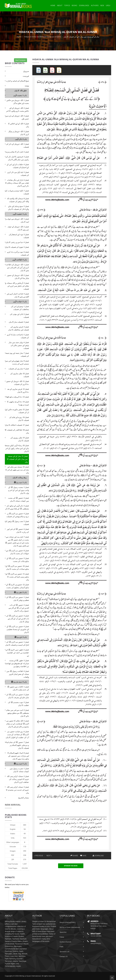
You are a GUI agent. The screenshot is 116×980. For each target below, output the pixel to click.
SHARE (74, 856)
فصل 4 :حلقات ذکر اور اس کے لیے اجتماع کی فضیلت (18, 166)
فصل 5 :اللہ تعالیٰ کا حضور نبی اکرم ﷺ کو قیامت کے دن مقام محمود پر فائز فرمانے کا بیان (17, 724)
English (13, 829)
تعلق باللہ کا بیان (21, 91)
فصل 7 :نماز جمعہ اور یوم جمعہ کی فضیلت (17, 355)
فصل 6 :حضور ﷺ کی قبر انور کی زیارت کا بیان (18, 531)
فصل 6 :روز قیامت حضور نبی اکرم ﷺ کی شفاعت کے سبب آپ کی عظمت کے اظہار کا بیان (17, 734)
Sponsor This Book (71, 866)
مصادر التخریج (24, 798)
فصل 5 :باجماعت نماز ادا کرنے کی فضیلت (18, 336)
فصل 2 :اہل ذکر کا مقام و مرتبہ (17, 152)
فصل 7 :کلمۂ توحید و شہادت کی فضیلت (17, 192)
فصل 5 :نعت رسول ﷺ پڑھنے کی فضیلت (17, 523)
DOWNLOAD (98, 856)
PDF (13, 855)
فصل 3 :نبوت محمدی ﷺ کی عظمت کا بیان (18, 704)
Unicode (13, 847)
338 (25, 855)
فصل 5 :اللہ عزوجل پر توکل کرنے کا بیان (19, 133)
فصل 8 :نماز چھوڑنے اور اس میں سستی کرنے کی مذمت (17, 362)
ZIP (13, 860)
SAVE (83, 856)
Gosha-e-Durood (65, 942)
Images (13, 851)
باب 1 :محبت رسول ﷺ (20, 482)
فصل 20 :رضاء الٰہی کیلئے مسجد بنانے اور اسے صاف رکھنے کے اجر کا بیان (17, 448)
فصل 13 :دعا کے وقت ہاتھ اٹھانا (17, 397)
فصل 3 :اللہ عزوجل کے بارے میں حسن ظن (17, 117)
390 (25, 851)
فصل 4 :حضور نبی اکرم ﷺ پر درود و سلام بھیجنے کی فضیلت (18, 515)
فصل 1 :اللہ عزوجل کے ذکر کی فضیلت (17, 146)
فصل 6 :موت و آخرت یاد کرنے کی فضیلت (18, 253)
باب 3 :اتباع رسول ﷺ (21, 637)
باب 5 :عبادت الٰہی (20, 302)
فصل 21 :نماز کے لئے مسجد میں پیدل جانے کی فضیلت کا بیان (17, 459)
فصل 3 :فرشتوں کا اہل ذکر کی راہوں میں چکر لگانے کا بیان (17, 158)
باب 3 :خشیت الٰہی (20, 214)
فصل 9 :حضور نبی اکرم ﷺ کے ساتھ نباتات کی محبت (18, 560)
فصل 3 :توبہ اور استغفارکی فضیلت (19, 236)
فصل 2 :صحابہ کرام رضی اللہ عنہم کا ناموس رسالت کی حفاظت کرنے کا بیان (18, 779)
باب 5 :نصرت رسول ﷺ (20, 764)
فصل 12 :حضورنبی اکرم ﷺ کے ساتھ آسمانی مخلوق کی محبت (18, 586)
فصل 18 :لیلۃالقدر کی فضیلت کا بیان (17, 431)
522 (25, 838)
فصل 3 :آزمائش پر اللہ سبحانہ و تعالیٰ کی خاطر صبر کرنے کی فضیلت (17, 286)
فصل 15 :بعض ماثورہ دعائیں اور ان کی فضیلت (17, 411)
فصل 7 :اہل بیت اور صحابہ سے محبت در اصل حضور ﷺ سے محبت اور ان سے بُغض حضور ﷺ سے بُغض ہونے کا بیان (17, 541)
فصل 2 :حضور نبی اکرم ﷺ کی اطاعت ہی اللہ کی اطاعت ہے (17, 653)
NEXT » (49, 856)
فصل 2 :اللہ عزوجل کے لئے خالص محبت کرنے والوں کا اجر (17, 110)
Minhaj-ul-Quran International (70, 927)
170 (25, 847)
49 (25, 834)
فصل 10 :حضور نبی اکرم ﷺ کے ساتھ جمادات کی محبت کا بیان (17, 568)
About (60, 6)
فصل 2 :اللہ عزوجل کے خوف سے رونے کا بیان (18, 228)
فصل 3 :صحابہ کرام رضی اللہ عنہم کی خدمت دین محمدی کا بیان (17, 790)
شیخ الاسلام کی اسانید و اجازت (17, 81)
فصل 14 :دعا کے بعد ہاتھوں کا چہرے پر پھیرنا (18, 403)
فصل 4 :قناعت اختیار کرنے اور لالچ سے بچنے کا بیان (18, 295)
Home (53, 6)
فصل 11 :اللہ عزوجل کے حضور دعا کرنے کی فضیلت (18, 383)
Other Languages (13, 842)
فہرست (26, 76)
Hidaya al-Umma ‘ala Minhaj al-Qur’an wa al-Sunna (43, 37)
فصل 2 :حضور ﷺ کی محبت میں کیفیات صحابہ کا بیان (18, 499)
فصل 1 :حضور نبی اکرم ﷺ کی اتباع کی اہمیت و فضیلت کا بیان (17, 643)
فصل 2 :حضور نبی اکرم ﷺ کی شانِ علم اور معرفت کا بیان (17, 696)
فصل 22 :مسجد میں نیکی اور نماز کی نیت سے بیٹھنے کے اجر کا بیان (17, 470)
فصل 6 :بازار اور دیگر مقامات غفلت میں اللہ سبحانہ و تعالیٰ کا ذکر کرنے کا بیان (17, 183)
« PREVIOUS (39, 856)
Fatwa (62, 937)
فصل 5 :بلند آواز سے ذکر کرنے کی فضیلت (18, 174)
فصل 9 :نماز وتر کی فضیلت (19, 369)
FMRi (62, 947)
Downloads (84, 6)
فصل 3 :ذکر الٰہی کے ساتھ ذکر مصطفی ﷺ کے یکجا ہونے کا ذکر (17, 507)
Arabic (13, 834)
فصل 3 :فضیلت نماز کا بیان (19, 322)
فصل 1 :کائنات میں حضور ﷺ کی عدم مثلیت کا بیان (18, 688)
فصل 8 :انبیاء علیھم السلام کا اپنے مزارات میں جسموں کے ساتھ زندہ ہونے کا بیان (18, 756)
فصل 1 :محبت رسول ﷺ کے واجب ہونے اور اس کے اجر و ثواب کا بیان (19, 490)
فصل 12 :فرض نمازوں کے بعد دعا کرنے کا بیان (18, 391)
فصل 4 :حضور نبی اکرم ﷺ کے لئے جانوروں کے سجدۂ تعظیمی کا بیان (18, 629)
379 (25, 860)
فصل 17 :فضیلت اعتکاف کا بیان (17, 425)
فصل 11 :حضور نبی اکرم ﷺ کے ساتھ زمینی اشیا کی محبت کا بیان (17, 577)
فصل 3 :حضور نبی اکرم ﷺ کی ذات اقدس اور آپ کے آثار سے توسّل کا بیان (17, 619)
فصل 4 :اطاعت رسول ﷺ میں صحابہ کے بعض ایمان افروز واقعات (18, 674)
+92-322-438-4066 (96, 936)
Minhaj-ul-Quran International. (30, 976)
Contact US (64, 956)
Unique (13, 825)
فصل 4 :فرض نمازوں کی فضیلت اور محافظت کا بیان (19, 328)
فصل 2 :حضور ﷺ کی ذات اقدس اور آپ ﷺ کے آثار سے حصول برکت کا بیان (19, 608)
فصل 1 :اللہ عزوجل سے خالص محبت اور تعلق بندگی (18, 102)
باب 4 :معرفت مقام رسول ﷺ (19, 682)
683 (25, 825)
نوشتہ (27, 86)
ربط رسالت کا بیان (20, 478)
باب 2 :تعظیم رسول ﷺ (20, 592)
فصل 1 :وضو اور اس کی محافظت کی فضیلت (20, 308)
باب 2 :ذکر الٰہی (21, 139)
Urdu (108, 6)
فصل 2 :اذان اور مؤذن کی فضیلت (19, 316)
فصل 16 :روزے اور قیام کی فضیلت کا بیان (19, 419)
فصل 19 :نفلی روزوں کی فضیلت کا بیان (20, 439)
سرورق (26, 71)
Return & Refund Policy (68, 922)
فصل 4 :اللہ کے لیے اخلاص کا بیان (18, 125)
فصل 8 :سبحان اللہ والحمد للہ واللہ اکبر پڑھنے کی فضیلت (18, 200)
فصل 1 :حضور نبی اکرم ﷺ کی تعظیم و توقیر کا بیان (17, 599)
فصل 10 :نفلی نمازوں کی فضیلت (20, 375)
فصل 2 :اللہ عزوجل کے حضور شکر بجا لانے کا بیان (18, 277)
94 (25, 829)
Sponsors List (64, 952)
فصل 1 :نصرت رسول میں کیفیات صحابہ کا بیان (19, 770)
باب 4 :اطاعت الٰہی (19, 260)
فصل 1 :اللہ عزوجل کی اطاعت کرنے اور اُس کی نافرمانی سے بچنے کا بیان (17, 268)
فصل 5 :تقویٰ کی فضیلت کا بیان (17, 247)
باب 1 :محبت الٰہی (20, 95)
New (102, 6)
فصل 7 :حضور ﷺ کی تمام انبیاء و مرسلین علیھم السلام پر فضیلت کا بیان (17, 745)
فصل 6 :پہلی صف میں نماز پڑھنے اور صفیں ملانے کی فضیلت (19, 345)
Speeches (63, 932)
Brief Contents (21, 60)
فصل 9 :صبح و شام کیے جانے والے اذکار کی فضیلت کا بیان (18, 208)
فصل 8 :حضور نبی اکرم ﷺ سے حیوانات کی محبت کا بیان (17, 552)
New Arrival (13, 805)
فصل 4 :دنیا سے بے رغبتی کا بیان (17, 242)
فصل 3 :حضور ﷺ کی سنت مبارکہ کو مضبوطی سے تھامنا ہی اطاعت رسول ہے (17, 663)
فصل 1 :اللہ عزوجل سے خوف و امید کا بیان (17, 220)
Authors (95, 6)
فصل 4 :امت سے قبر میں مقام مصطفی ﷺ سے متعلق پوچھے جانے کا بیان (18, 713)
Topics (67, 6)
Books (75, 6)
